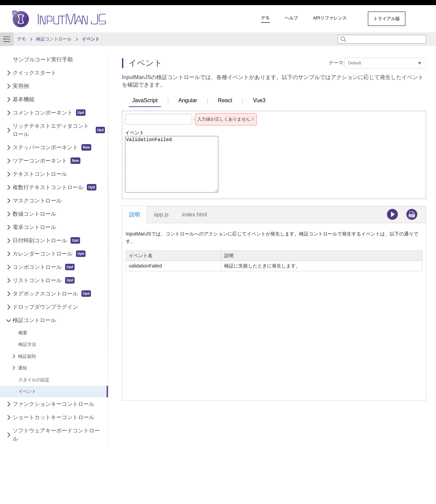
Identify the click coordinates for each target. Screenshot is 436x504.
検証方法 (27, 344)
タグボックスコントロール (52, 294)
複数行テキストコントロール (54, 187)
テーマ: (337, 63)
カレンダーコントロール (49, 254)
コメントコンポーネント (49, 113)
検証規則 (27, 356)
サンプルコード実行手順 (43, 59)
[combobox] (382, 39)
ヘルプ (291, 18)
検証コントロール (34, 320)
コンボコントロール (43, 267)
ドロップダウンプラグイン (45, 307)
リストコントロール (43, 280)
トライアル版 (387, 19)
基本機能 (24, 99)
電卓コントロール (34, 227)
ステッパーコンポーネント (52, 147)
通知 (22, 368)
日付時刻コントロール (46, 240)
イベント (27, 391)
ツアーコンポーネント (46, 161)
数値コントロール (34, 214)
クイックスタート (34, 73)
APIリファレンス (330, 18)
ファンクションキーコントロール (53, 404)
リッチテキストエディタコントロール (59, 130)
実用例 (21, 86)
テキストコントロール (40, 174)
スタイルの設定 (34, 380)
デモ (265, 18)
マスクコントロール (37, 201)
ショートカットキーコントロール (53, 417)
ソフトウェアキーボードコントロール (56, 435)
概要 (23, 333)
